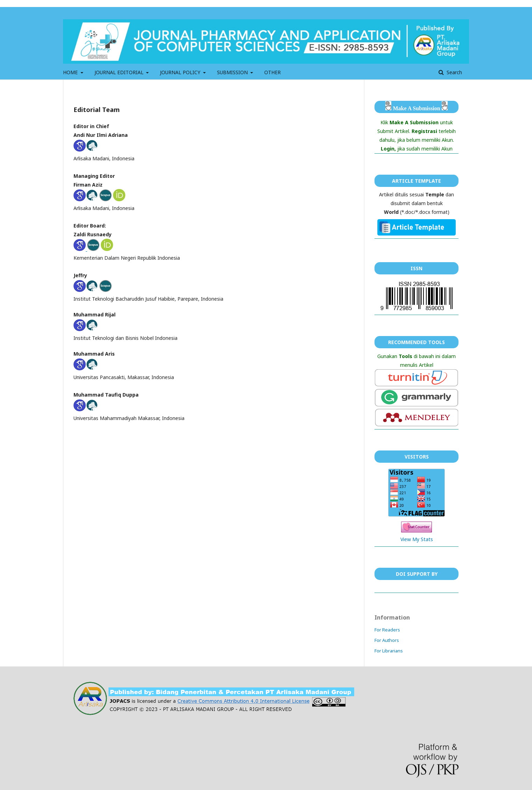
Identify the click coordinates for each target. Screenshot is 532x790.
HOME (71, 72)
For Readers (387, 630)
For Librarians (389, 651)
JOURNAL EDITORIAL (120, 72)
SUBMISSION (233, 72)
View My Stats (417, 539)
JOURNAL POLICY (181, 72)
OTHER (272, 72)
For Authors (387, 640)
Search (454, 72)
